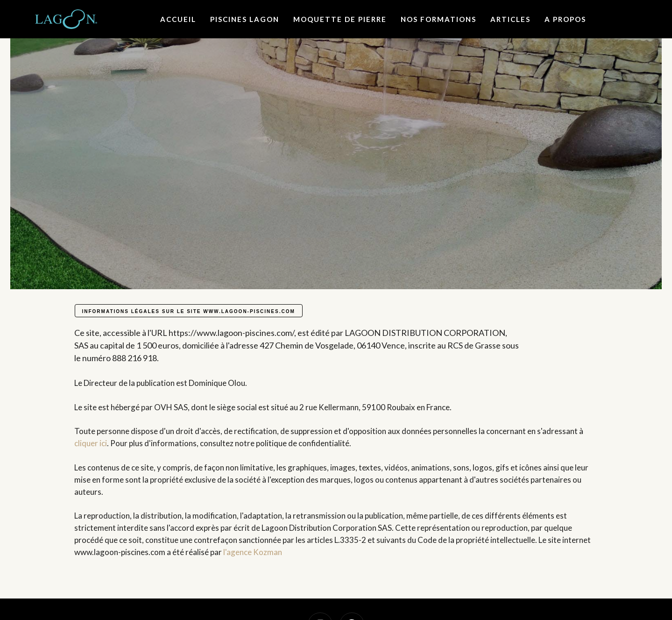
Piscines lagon (245, 19)
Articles (510, 19)
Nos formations (439, 19)
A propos (565, 19)
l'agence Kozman (253, 552)
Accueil (178, 19)
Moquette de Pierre (340, 19)
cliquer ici (91, 444)
